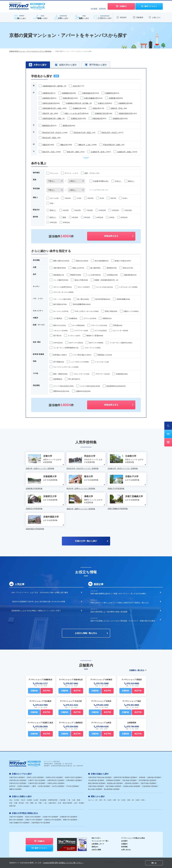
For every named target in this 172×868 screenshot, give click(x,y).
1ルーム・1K (93, 800)
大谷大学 (76, 86)
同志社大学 (33, 817)
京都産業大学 (114, 98)
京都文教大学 (97, 118)
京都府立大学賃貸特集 (34, 509)
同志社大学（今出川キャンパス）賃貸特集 (83, 468)
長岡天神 (12, 806)
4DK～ (144, 800)
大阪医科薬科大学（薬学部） (53, 86)
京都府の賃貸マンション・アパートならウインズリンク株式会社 (30, 51)
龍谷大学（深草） (74, 152)
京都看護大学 (67, 93)
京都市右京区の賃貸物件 (18, 783)
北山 (11, 800)
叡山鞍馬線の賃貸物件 (112, 789)
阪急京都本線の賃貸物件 (97, 783)
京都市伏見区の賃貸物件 (37, 783)
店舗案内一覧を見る (138, 670)
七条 (74, 800)
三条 (69, 800)
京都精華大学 (123, 103)
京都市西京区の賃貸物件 (56, 780)
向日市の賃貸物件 (58, 786)
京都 (16, 803)
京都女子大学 (103, 103)
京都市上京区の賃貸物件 (35, 777)
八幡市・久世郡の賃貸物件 (41, 786)
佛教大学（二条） (85, 145)
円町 (40, 803)
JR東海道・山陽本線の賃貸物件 (150, 777)
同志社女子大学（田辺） (83, 133)
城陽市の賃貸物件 (15, 789)
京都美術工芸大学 (102, 113)
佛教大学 (64, 145)
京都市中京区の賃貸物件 (73, 777)
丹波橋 (81, 803)
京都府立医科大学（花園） (52, 118)
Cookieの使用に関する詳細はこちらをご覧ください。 (63, 863)
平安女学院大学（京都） (112, 145)
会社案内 (124, 841)
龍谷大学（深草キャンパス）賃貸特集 (81, 488)
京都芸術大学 (47, 98)
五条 (11, 803)
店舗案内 (124, 844)
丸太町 (36, 800)
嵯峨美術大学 (47, 126)
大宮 (27, 803)
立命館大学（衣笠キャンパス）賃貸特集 (123, 468)
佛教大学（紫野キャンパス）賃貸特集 (81, 509)
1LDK (109, 800)
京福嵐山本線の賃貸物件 (132, 786)
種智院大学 (67, 126)
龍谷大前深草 (68, 803)
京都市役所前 (53, 800)
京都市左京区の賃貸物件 (54, 777)
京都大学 (96, 108)
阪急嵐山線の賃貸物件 (115, 783)
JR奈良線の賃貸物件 (130, 780)
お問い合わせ (126, 850)
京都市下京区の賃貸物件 (37, 780)
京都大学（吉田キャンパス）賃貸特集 (40, 468)
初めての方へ (96, 838)
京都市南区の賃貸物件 (74, 780)
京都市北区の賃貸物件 (17, 777)
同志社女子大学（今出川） (52, 133)
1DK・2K (102, 800)
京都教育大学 (110, 93)
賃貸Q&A (95, 847)
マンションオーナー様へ (100, 841)
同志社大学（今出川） (110, 133)
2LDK (124, 800)
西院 (32, 803)
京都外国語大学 (88, 93)
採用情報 (102, 9)
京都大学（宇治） (117, 108)
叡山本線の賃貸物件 (95, 789)
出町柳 (29, 800)
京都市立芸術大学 (49, 103)
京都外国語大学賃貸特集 (35, 529)
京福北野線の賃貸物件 (150, 786)
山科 (76, 803)
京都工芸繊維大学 (91, 98)
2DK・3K (116, 800)
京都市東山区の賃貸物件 (18, 780)
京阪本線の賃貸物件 (132, 783)
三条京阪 (62, 800)
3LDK (138, 800)
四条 (79, 800)
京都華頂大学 (47, 93)
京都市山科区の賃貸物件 (56, 783)
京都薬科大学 (118, 118)
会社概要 (94, 9)
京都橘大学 (77, 108)
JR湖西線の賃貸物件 (113, 780)
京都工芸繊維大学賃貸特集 (118, 509)
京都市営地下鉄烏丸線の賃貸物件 (100, 777)
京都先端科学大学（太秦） (52, 108)
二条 (45, 803)
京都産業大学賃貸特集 (34, 488)
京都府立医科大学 (125, 113)
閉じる (154, 863)
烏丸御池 (43, 800)
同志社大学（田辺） (50, 138)
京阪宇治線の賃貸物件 (148, 783)
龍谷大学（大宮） (49, 152)
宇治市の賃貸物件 (73, 786)
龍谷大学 (16, 820)
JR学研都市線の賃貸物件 (147, 780)
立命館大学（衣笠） (98, 152)
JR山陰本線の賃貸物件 (96, 780)
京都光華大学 (68, 98)
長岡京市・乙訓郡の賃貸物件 (19, 786)
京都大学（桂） (48, 113)
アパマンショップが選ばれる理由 (133, 838)
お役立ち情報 (96, 850)
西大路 (21, 803)
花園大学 (46, 145)
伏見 (60, 803)
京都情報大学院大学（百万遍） (78, 103)
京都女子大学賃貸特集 (116, 488)
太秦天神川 (52, 803)
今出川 (23, 800)
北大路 (17, 800)
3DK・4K (131, 800)
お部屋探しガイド (98, 844)
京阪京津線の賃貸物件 (96, 786)
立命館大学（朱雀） (125, 152)
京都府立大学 (76, 118)
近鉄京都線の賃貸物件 (113, 786)
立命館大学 (50, 817)
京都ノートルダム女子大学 (74, 113)
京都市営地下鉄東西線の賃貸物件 (125, 777)
